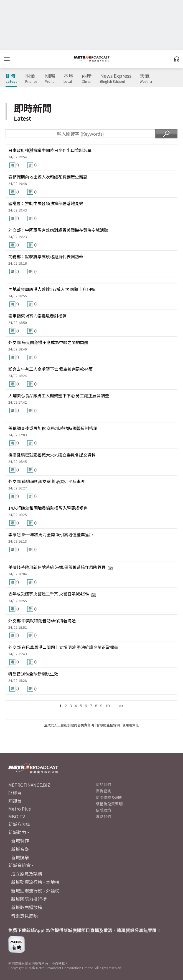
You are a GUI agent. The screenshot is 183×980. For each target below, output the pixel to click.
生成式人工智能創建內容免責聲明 (69, 725)
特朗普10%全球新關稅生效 (33, 674)
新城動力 (17, 832)
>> (121, 706)
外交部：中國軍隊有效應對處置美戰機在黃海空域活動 (58, 230)
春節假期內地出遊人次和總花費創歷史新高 (48, 177)
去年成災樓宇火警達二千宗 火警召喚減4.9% (52, 594)
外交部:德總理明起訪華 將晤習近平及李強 (47, 481)
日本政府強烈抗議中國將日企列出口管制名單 (50, 150)
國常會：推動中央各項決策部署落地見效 (46, 203)
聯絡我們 (103, 816)
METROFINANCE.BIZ (29, 785)
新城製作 (20, 840)
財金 (31, 78)
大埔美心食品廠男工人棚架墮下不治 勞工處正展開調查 (59, 395)
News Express (116, 78)
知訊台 (15, 801)
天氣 (146, 78)
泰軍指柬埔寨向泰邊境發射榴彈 (37, 316)
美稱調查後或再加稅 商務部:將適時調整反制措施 (53, 428)
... (114, 706)
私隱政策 (103, 810)
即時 (11, 78)
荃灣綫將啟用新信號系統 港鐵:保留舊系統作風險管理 (61, 567)
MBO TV (17, 816)
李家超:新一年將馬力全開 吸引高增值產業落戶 (51, 534)
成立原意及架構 (27, 874)
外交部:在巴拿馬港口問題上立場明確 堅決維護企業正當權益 (63, 647)
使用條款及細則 (109, 797)
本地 (68, 78)
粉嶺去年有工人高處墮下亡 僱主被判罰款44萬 (50, 369)
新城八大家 (19, 824)
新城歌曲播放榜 (27, 907)
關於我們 (103, 784)
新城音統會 (19, 865)
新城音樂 (20, 849)
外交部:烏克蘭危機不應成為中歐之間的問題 (48, 342)
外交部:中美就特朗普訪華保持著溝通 (42, 621)
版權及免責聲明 (109, 804)
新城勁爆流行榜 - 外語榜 (35, 891)
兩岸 (87, 78)
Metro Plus (20, 809)
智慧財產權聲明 (108, 725)
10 (107, 706)
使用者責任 (131, 725)
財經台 (15, 793)
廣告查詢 (103, 791)
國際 (50, 78)
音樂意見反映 (24, 916)
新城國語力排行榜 (29, 899)
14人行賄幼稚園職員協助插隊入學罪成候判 (48, 508)
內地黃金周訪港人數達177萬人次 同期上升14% (52, 289)
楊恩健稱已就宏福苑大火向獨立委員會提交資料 (52, 455)
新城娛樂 (20, 857)
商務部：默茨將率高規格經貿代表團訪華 (46, 256)
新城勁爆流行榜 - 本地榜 (35, 882)
